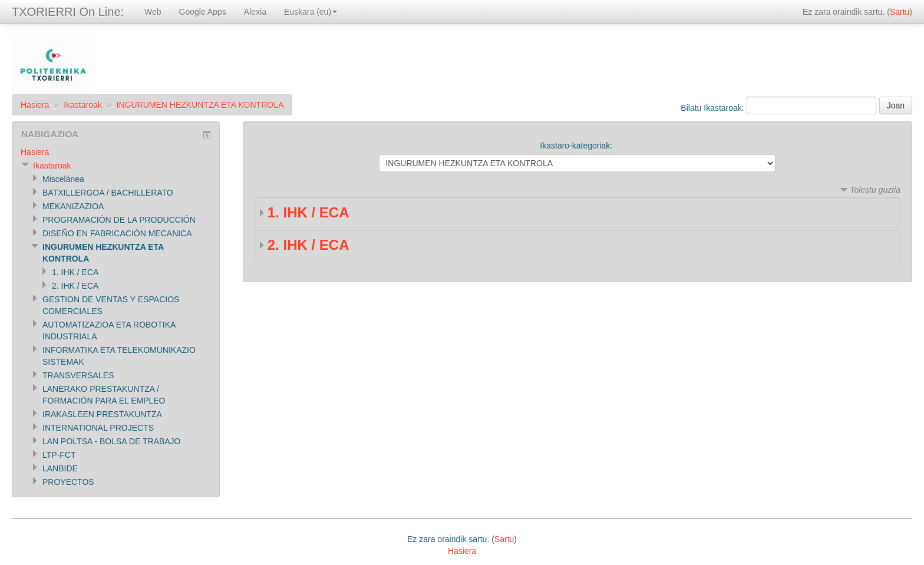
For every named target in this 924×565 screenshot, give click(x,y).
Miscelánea (63, 179)
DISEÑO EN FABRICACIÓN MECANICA (117, 233)
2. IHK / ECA (308, 245)
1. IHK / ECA (308, 212)
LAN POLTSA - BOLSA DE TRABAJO (111, 441)
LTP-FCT (59, 455)
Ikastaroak (83, 105)
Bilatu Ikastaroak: (713, 108)
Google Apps (203, 12)
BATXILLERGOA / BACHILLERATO (108, 193)
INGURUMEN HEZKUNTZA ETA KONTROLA (200, 105)
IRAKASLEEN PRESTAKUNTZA (102, 414)
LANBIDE (60, 468)
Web (153, 12)
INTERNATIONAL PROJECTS (98, 428)
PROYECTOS (68, 482)
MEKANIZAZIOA (73, 206)
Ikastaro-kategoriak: (576, 146)
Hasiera (35, 105)
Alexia (255, 12)
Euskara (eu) (311, 12)
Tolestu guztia (875, 190)
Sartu (900, 12)
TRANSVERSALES (78, 375)
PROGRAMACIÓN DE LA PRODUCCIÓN (119, 220)
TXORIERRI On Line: (68, 12)
